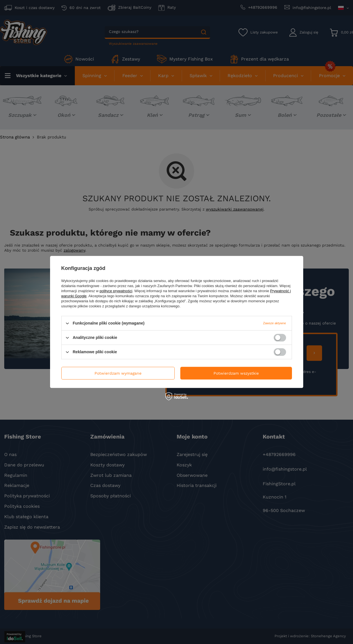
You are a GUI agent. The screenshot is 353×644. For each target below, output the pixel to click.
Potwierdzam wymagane (118, 373)
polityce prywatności (116, 291)
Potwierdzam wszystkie (236, 373)
